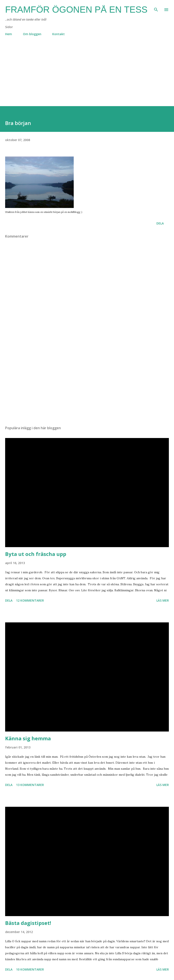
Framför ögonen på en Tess (76, 10)
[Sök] (156, 8)
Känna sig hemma (28, 738)
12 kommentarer (30, 600)
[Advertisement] (87, 76)
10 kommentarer (30, 969)
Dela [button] (160, 223)
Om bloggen (32, 34)
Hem (9, 34)
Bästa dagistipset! (28, 923)
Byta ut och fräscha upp (36, 554)
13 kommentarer (30, 785)
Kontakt (58, 34)
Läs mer (163, 600)
